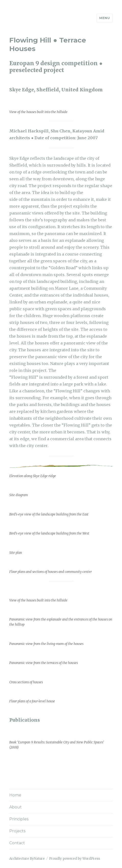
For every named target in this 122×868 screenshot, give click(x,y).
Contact (17, 843)
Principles (19, 819)
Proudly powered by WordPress (75, 859)
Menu (105, 18)
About (16, 807)
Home (15, 795)
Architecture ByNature (27, 859)
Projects (17, 831)
